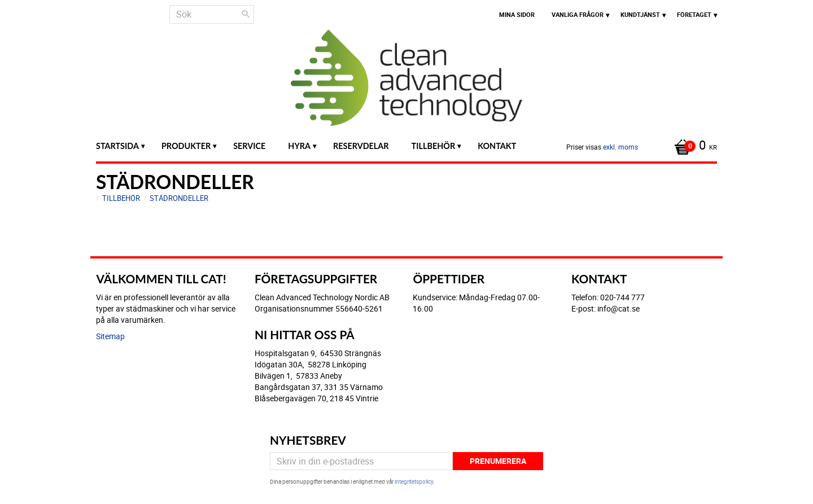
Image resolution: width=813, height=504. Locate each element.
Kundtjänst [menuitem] (640, 14)
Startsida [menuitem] (117, 146)
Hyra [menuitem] (299, 146)
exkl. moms (620, 147)
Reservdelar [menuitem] (361, 146)
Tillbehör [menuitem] (434, 146)
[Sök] (246, 14)
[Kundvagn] (693, 146)
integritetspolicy (414, 481)
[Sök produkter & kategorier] (212, 14)
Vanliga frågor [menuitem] (578, 14)
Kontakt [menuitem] (497, 146)
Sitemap (110, 336)
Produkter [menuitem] (186, 146)
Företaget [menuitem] (694, 14)
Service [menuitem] (249, 146)
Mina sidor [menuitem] (517, 14)
